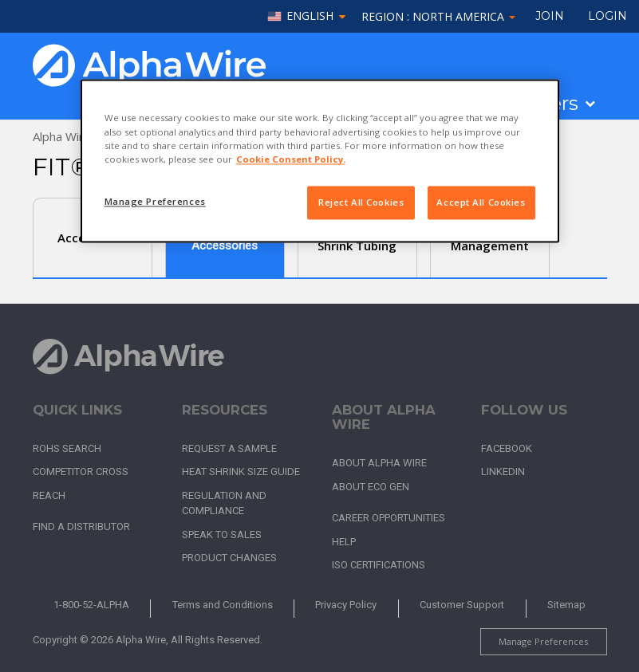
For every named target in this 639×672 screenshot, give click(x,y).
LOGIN (607, 16)
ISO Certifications (379, 565)
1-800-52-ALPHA (91, 605)
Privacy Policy (346, 605)
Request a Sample (229, 448)
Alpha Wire (62, 136)
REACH (49, 495)
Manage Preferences (543, 641)
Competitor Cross (81, 472)
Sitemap (566, 605)
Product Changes (229, 558)
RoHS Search (67, 448)
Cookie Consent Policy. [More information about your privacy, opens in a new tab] (291, 159)
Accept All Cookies (481, 202)
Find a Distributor (81, 527)
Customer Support (462, 605)
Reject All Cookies (361, 202)
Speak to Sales (222, 534)
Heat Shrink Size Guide (241, 472)
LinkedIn (503, 472)
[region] (320, 161)
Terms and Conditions (223, 605)
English (310, 16)
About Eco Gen (371, 487)
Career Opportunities (389, 518)
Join (550, 16)
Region (438, 16)
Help (344, 542)
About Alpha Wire (379, 463)
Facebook (507, 448)
